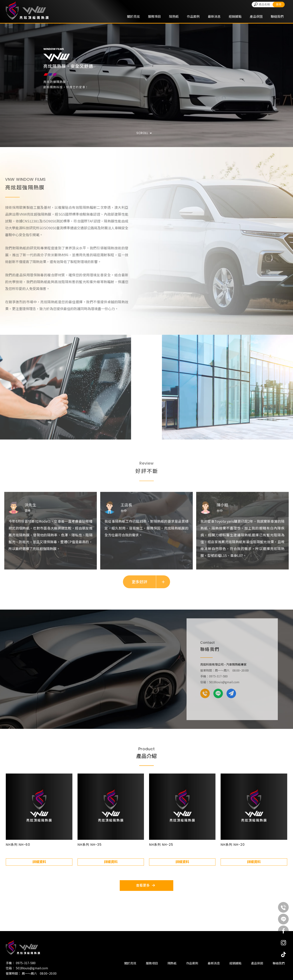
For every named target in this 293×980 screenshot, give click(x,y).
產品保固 (256, 16)
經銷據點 (235, 16)
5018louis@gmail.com (32, 968)
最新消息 (214, 16)
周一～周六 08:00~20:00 (39, 973)
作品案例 (193, 16)
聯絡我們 (277, 16)
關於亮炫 (133, 16)
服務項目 (154, 16)
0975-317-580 (26, 963)
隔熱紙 (174, 16)
